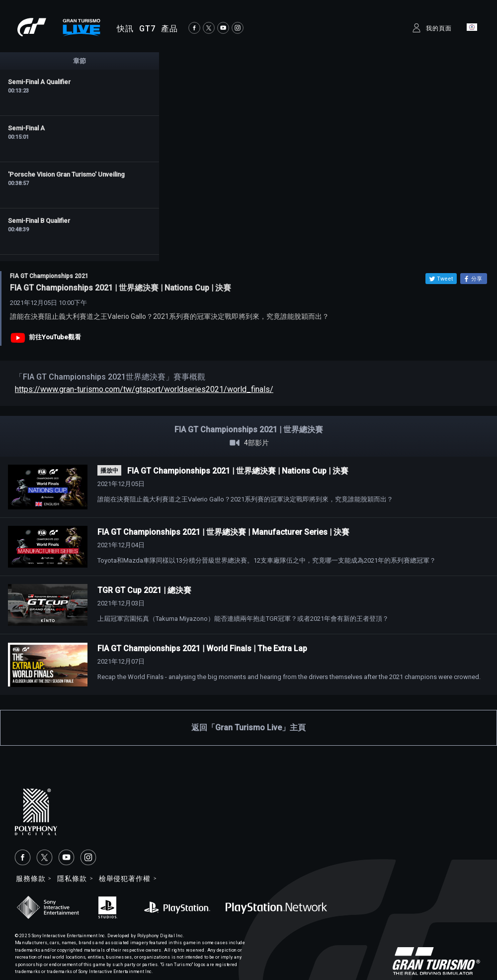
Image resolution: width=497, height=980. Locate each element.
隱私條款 (72, 879)
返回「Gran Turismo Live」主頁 (248, 728)
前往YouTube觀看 (55, 337)
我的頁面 (439, 28)
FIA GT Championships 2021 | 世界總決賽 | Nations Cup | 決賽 (238, 471)
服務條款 (31, 879)
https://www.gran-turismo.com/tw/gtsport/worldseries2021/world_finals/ (144, 389)
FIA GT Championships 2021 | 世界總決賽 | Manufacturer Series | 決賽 (223, 532)
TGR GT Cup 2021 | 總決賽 (144, 590)
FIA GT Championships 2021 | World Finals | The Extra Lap (202, 648)
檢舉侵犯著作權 (125, 879)
